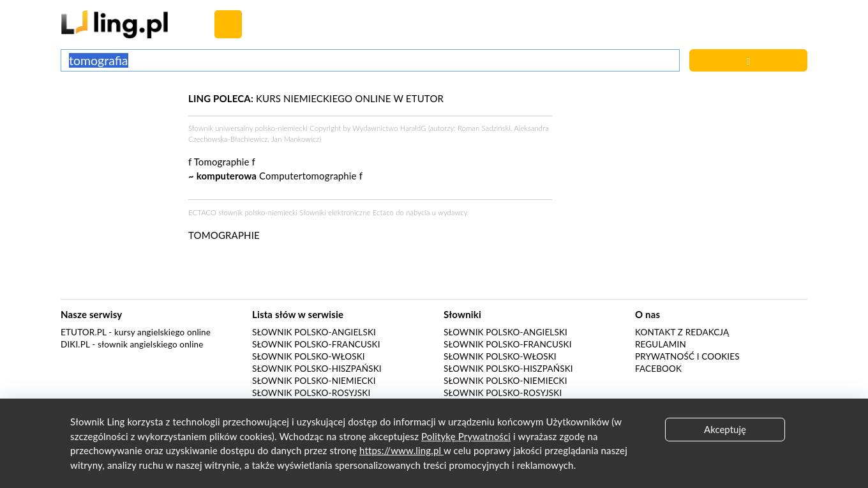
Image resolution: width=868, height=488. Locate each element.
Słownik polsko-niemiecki (314, 381)
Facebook (658, 369)
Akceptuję (725, 429)
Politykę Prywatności (466, 436)
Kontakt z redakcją (682, 332)
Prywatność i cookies (687, 356)
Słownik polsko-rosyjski (311, 393)
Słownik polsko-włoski (309, 356)
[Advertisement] (118, 139)
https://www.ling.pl (401, 450)
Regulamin (661, 344)
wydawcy (453, 212)
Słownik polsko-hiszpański (317, 369)
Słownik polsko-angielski (314, 332)
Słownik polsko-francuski (316, 344)
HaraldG (413, 128)
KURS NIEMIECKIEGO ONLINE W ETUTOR (316, 98)
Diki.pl (75, 344)
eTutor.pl (84, 332)
